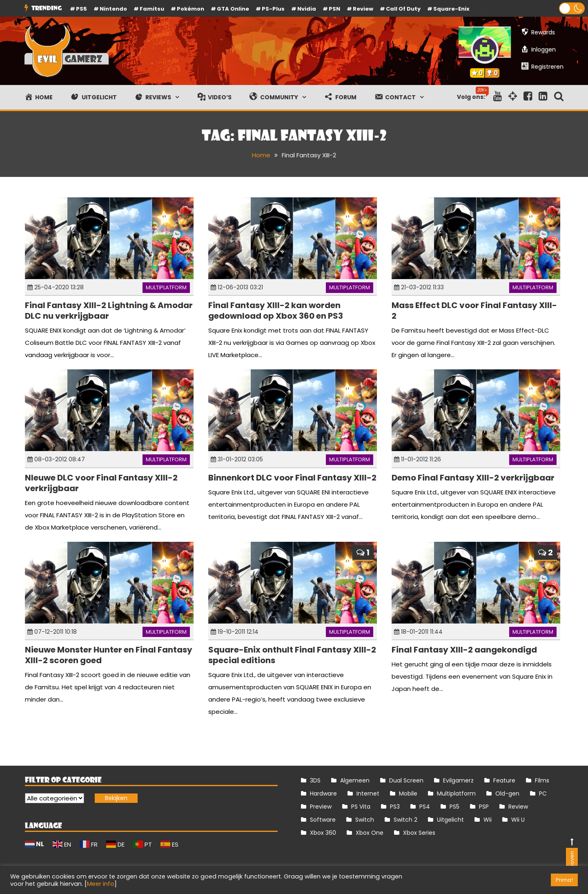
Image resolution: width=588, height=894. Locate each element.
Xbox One (370, 833)
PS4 (425, 807)
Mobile (408, 793)
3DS (315, 780)
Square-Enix (451, 9)
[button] (572, 8)
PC (543, 793)
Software (323, 820)
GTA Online (233, 9)
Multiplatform (166, 287)
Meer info (101, 884)
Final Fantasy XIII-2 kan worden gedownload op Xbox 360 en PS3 (276, 311)
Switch (365, 820)
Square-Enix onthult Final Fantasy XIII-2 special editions (292, 655)
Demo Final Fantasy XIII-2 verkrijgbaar (473, 478)
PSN (334, 9)
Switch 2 (405, 820)
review (363, 9)
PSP (484, 807)
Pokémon (190, 9)
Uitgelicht (450, 820)
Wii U (518, 820)
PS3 (395, 807)
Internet (368, 793)
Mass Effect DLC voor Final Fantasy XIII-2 (474, 311)
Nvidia (307, 9)
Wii (488, 820)
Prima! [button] (564, 880)
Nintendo (113, 9)
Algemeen (355, 780)
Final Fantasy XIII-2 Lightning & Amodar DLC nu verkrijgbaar (109, 311)
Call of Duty (403, 9)
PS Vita (361, 807)
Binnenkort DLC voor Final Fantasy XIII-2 (292, 478)
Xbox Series (419, 833)
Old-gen (507, 793)
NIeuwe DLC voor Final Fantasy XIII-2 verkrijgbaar (101, 483)
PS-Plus (273, 9)
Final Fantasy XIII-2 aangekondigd (464, 650)
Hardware (323, 793)
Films (542, 780)
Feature (504, 780)
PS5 (81, 9)
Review (518, 807)
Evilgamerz (458, 780)
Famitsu (152, 9)
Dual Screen (406, 780)
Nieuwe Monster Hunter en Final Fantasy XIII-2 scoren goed (109, 655)
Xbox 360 (323, 833)
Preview (321, 807)
